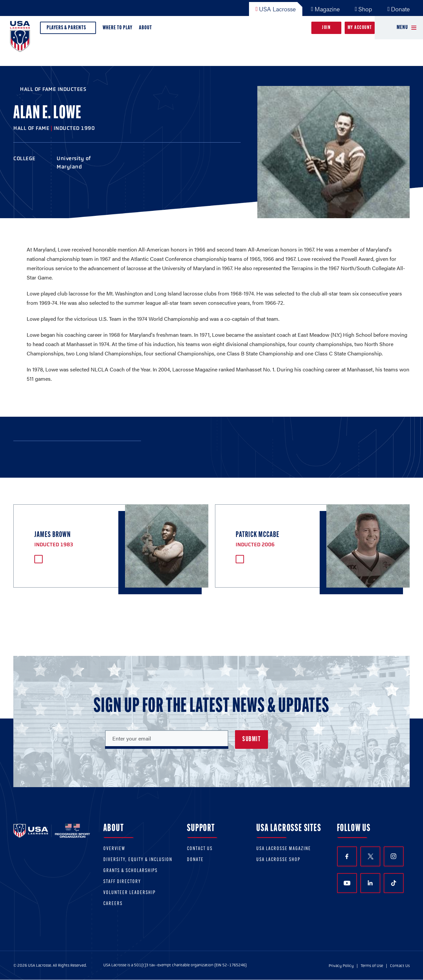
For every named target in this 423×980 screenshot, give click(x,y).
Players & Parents (68, 29)
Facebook (347, 857)
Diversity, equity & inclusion (138, 860)
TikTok (394, 883)
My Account (360, 28)
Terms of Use (372, 966)
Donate (398, 9)
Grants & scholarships (130, 871)
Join (326, 28)
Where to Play (117, 28)
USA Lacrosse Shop (278, 860)
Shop (364, 9)
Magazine (325, 9)
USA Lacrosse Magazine (284, 849)
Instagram (393, 856)
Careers (113, 904)
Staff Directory (122, 882)
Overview (114, 849)
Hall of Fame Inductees (53, 89)
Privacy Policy (341, 966)
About (147, 29)
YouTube (347, 883)
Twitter (370, 856)
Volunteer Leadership (129, 893)
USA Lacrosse (276, 9)
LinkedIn (370, 883)
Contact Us (200, 849)
